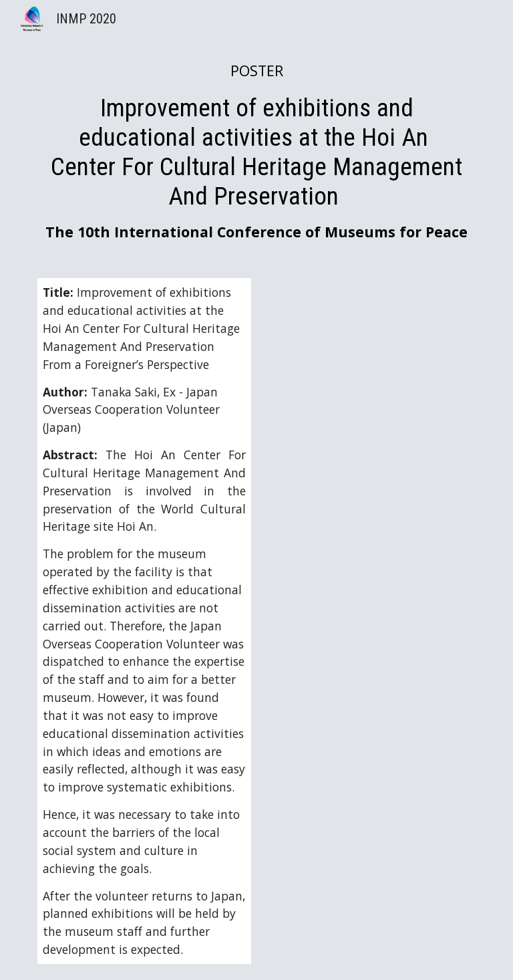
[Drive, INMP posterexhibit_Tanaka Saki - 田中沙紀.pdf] (368, 384)
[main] (256, 151)
